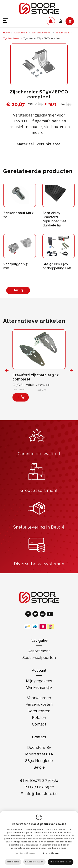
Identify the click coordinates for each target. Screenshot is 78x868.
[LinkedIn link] (43, 614)
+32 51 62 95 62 (41, 787)
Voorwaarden (39, 698)
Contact (39, 724)
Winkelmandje (39, 687)
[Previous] (7, 370)
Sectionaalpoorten (41, 33)
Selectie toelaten (34, 862)
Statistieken (51, 854)
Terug (18, 290)
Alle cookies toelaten (61, 862)
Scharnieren (62, 33)
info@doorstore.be (41, 794)
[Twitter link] (36, 614)
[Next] (71, 370)
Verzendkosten (39, 704)
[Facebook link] (29, 614)
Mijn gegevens (39, 681)
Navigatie (39, 640)
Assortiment (21, 33)
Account (39, 670)
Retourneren (39, 711)
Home (6, 33)
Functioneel (28, 854)
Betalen (39, 718)
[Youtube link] (50, 614)
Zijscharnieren (11, 38)
